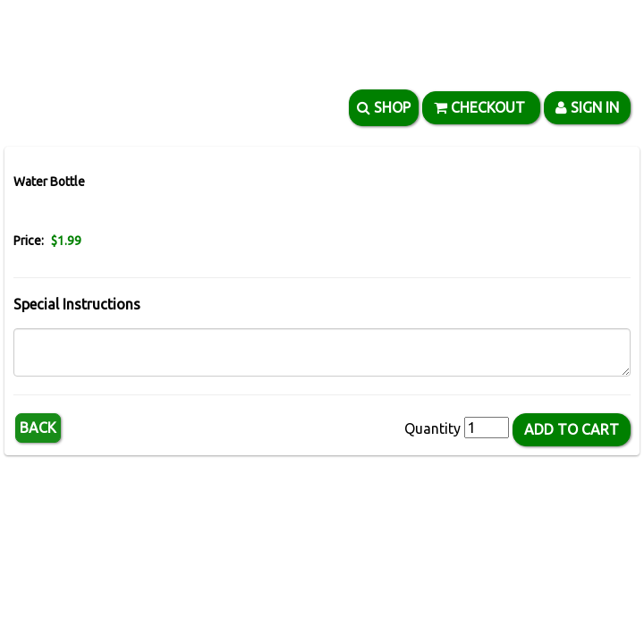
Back (38, 428)
